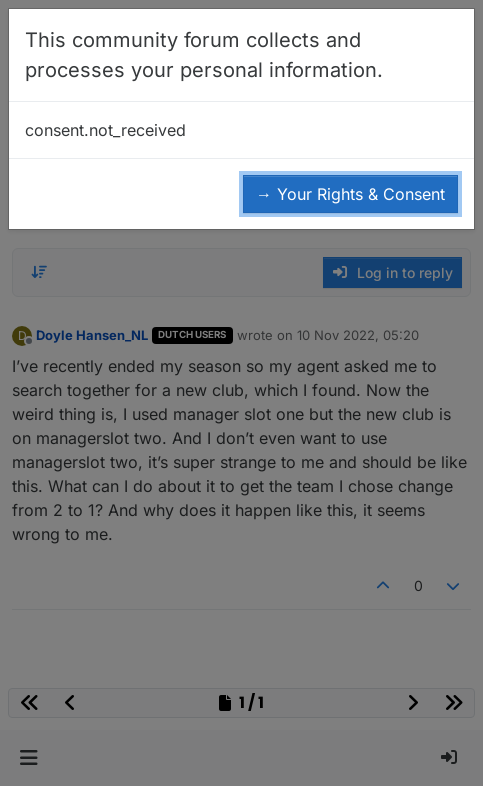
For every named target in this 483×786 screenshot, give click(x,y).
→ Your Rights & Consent (350, 194)
